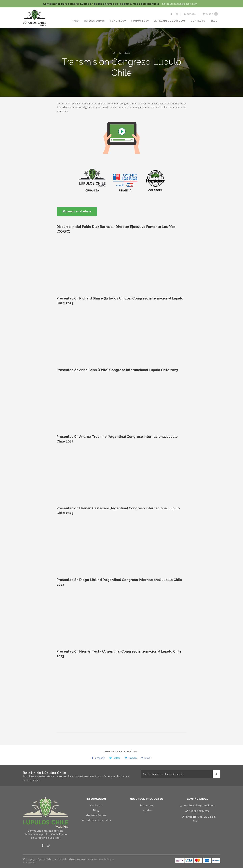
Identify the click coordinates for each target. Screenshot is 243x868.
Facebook (98, 758)
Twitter (115, 758)
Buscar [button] (190, 14)
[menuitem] (172, 14)
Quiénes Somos (94, 21)
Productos (140, 21)
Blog (214, 21)
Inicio (75, 21)
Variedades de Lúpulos (170, 21)
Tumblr (146, 758)
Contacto (198, 21)
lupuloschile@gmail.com (180, 4)
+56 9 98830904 (198, 811)
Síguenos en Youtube (77, 211)
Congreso (118, 21)
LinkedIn (131, 758)
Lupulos (147, 810)
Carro (210, 14)
